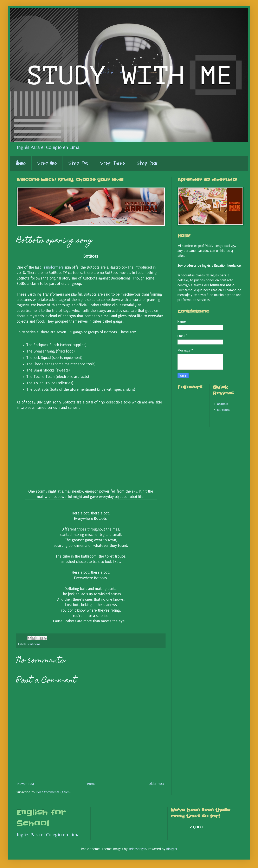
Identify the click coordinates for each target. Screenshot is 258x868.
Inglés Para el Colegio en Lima (48, 147)
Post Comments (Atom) (54, 792)
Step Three (112, 163)
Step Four (147, 163)
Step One (47, 163)
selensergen (137, 849)
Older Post (156, 784)
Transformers (53, 267)
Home (21, 163)
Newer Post (26, 784)
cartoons (34, 644)
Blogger (172, 849)
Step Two (78, 163)
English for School (41, 818)
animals (223, 404)
